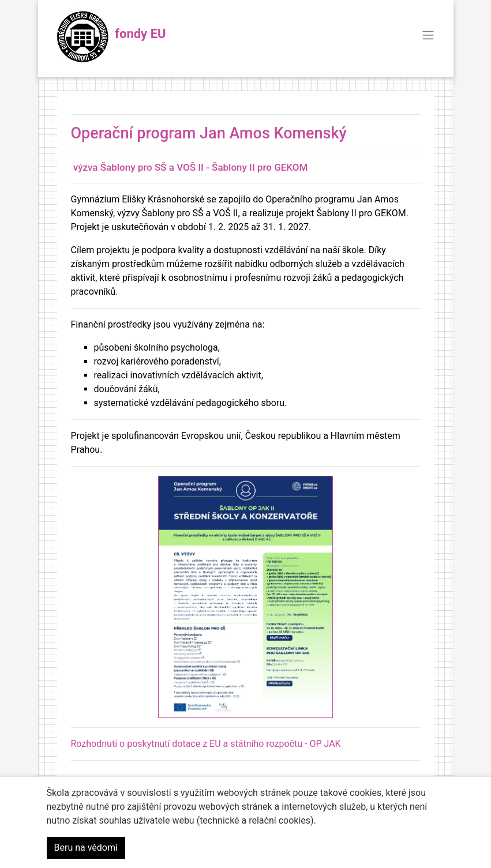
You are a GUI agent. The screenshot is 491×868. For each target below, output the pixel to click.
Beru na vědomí (86, 848)
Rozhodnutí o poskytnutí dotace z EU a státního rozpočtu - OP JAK (206, 744)
